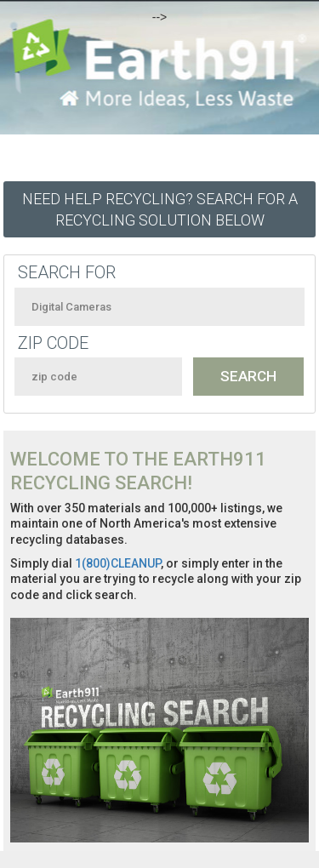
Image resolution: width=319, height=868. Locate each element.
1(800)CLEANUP (118, 563)
